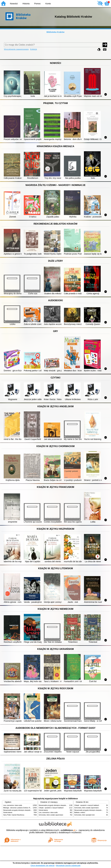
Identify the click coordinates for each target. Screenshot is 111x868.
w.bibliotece (68, 830)
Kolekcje (34, 49)
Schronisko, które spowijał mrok (85, 815)
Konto (48, 4)
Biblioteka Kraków (55, 32)
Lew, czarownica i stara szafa (13, 805)
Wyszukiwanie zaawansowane (16, 49)
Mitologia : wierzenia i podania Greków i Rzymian (19, 808)
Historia (26, 4)
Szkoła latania (8, 812)
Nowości (14, 4)
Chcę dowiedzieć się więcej (42, 865)
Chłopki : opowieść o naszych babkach (51, 808)
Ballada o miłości (80, 812)
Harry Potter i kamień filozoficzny (14, 815)
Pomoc (37, 4)
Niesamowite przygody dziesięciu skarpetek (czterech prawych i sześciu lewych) (29, 810)
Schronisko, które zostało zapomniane (51, 815)
